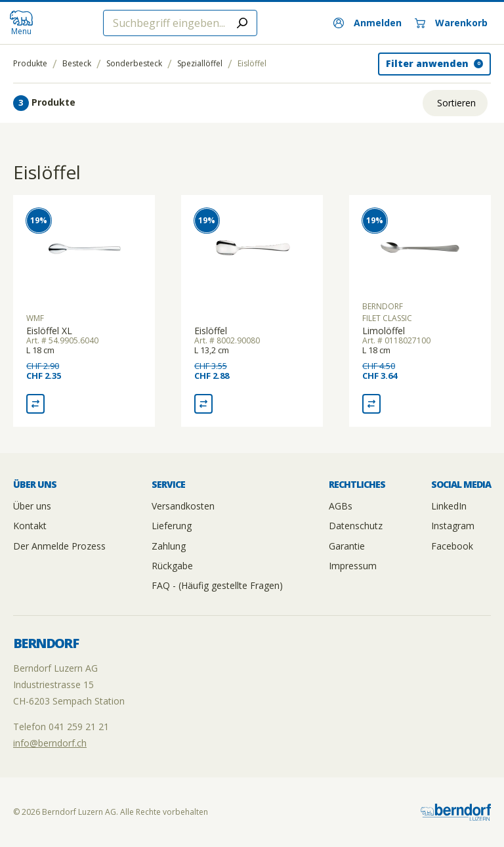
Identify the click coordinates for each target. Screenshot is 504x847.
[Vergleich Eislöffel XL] (35, 404)
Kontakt (30, 526)
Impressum (353, 566)
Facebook (452, 546)
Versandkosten (183, 506)
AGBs (341, 506)
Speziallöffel (200, 64)
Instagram (453, 526)
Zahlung (169, 546)
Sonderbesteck (134, 64)
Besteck (77, 64)
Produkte (30, 64)
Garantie (347, 546)
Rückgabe (172, 566)
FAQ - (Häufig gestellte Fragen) (217, 585)
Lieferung (172, 526)
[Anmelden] (367, 23)
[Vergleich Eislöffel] (203, 404)
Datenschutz (356, 526)
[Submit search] (242, 23)
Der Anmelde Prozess (59, 546)
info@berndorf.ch (50, 743)
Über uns (32, 506)
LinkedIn (449, 506)
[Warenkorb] (451, 23)
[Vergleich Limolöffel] (371, 404)
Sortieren (456, 103)
